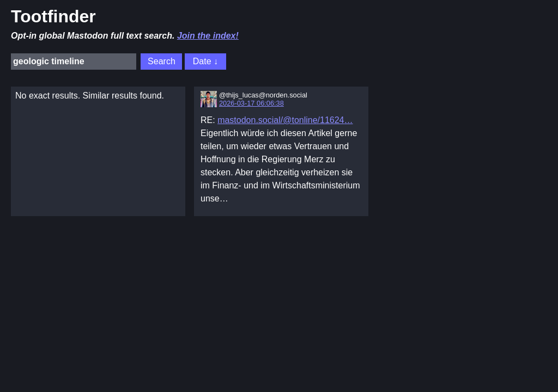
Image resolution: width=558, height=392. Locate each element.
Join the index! (208, 36)
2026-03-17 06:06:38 (251, 103)
